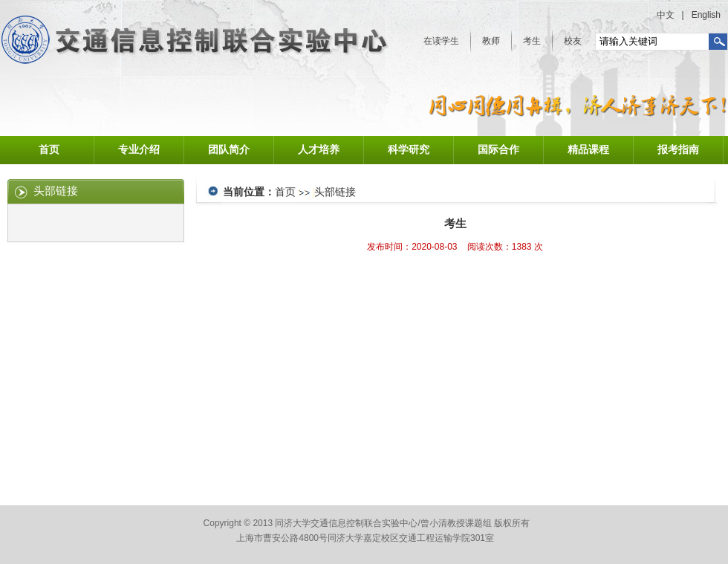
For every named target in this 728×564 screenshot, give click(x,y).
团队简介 (229, 150)
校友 (573, 41)
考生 (532, 41)
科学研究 (409, 150)
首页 (49, 150)
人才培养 (319, 150)
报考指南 (678, 150)
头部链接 (335, 192)
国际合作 (498, 150)
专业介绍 (139, 150)
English (706, 15)
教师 (491, 41)
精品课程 (588, 150)
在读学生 (441, 41)
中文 (666, 15)
